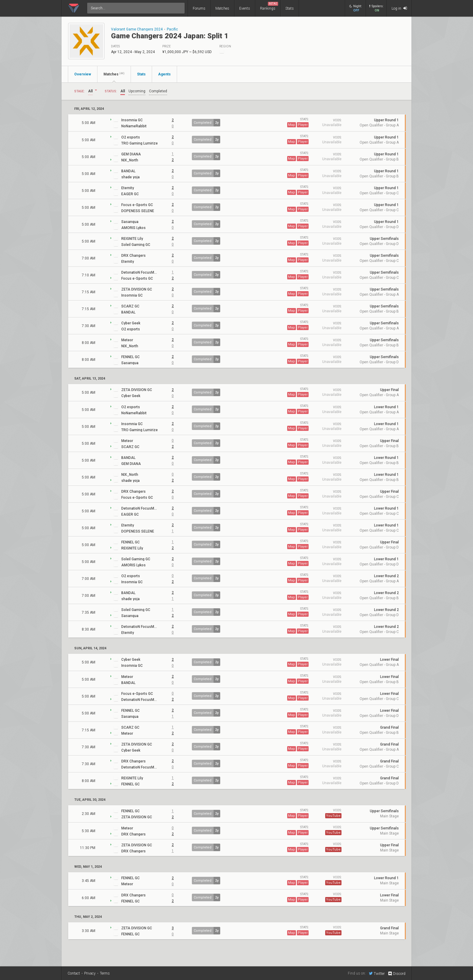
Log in (399, 8)
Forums (199, 8)
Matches (222, 8)
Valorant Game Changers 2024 (137, 29)
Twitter (377, 973)
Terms (105, 973)
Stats (290, 8)
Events (245, 8)
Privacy (90, 973)
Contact (74, 973)
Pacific (172, 29)
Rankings (269, 6)
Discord (397, 974)
